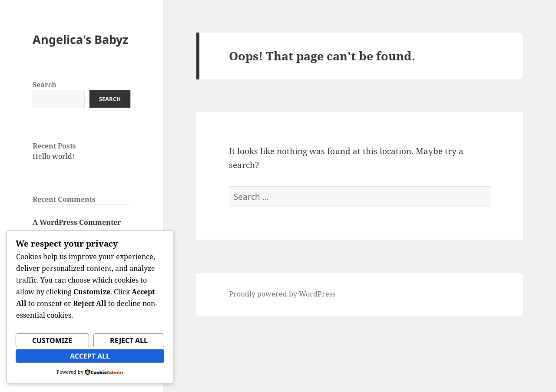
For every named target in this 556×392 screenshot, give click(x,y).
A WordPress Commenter (77, 222)
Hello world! (53, 156)
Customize (52, 340)
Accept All (90, 356)
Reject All (129, 340)
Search (45, 85)
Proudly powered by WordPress (282, 294)
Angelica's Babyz (80, 39)
